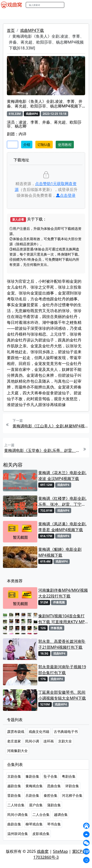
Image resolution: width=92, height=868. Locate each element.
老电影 (46, 14)
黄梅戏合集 (34, 786)
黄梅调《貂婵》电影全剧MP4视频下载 (60, 552)
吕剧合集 (32, 795)
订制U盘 (44, 145)
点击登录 (66, 195)
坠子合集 (51, 776)
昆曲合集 (54, 786)
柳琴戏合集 (34, 824)
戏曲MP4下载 (32, 30)
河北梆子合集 (72, 795)
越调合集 (61, 815)
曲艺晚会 (63, 14)
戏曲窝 (43, 851)
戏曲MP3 (29, 14)
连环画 (49, 741)
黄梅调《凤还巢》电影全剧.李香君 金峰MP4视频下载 (62, 527)
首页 (11, 30)
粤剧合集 (69, 776)
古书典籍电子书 (66, 732)
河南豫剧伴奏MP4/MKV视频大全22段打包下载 (63, 593)
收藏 (13, 145)
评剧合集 (72, 786)
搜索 (69, 5)
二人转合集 (16, 805)
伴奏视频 (59, 602)
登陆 (86, 5)
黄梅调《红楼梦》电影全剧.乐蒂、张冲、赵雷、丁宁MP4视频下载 (62, 501)
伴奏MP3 (82, 14)
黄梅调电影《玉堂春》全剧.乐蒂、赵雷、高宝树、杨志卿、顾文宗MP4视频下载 (42, 450)
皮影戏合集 (41, 834)
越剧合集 (14, 786)
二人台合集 (41, 815)
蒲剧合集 (54, 805)
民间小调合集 (18, 815)
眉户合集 (36, 805)
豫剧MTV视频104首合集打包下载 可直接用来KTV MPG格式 (63, 619)
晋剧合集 (14, 795)
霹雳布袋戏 (16, 732)
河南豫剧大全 (17, 751)
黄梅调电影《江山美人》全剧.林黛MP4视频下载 (50, 426)
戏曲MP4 (9, 14)
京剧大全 (65, 741)
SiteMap (60, 851)
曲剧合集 (14, 824)
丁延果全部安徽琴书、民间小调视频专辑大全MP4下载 (62, 695)
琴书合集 (54, 824)
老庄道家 (14, 741)
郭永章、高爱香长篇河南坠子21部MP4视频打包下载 (62, 644)
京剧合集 (14, 776)
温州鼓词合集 (18, 834)
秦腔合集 (51, 795)
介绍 (27, 145)
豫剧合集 (32, 776)
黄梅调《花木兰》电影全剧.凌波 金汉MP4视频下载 (62, 476)
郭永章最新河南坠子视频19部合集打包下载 (62, 670)
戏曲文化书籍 (39, 732)
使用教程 (65, 145)
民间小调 (32, 741)
